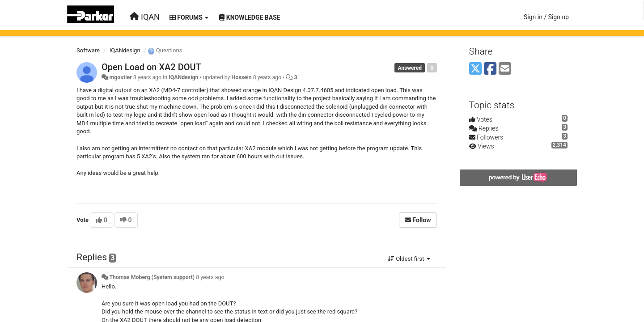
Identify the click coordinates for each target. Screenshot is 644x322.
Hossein (241, 77)
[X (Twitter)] (475, 69)
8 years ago (210, 277)
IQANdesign (125, 50)
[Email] (505, 69)
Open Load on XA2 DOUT (151, 67)
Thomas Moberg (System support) (152, 277)
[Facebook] (490, 69)
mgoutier (120, 77)
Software (88, 50)
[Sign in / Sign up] (546, 17)
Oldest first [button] (409, 259)
